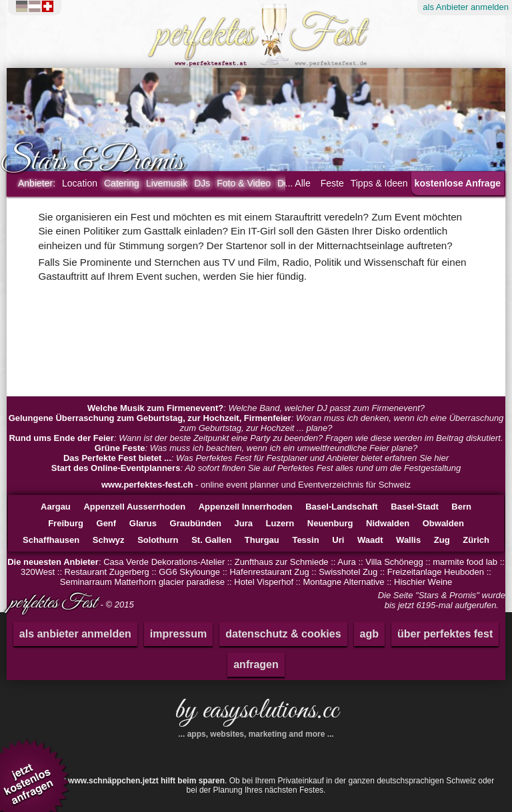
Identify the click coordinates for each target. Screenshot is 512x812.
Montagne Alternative (343, 582)
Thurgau (262, 540)
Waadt (370, 540)
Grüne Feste (120, 448)
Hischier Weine (423, 582)
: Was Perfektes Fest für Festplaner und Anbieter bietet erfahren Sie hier (256, 458)
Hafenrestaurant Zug (269, 572)
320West (38, 572)
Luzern (280, 523)
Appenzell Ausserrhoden (134, 507)
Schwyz (109, 540)
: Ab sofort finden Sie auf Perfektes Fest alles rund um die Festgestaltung (256, 468)
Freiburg (66, 523)
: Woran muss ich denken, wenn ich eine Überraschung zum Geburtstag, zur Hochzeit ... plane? (256, 423)
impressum (178, 634)
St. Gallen (211, 540)
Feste (332, 183)
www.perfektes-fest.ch (147, 485)
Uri (338, 540)
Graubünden (196, 523)
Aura (346, 562)
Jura (243, 523)
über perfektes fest (445, 634)
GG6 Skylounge (189, 572)
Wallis (408, 540)
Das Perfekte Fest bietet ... (117, 458)
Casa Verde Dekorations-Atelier (164, 562)
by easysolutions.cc (256, 715)
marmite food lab (465, 562)
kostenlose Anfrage (458, 183)
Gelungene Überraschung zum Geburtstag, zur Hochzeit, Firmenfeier (150, 418)
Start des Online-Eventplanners (116, 468)
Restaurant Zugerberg (107, 572)
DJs (202, 183)
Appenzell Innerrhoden (246, 507)
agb (369, 634)
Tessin (305, 540)
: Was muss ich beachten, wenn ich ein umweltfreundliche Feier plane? (256, 448)
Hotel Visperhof (264, 582)
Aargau (56, 507)
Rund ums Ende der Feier (61, 438)
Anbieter (37, 183)
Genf (107, 523)
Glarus (143, 523)
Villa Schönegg (394, 562)
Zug (442, 540)
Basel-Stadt (415, 507)
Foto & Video (244, 183)
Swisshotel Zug (348, 572)
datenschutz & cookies (283, 634)
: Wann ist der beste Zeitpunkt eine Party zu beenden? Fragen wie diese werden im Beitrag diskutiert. (256, 438)
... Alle (298, 183)
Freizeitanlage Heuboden (436, 572)
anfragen (256, 664)
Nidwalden (388, 523)
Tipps (379, 183)
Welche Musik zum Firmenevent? (155, 408)
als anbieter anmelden (75, 634)
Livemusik (167, 183)
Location (80, 183)
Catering (122, 183)
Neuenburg (330, 523)
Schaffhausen (51, 540)
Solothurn (158, 540)
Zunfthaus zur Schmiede (282, 562)
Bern (461, 507)
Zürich (476, 540)
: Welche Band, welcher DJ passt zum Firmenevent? (256, 408)
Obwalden (443, 523)
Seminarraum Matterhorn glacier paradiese (142, 582)
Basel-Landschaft (341, 507)
